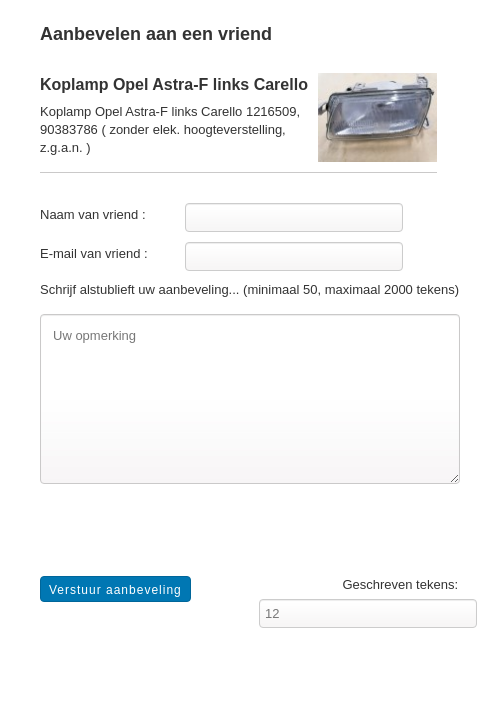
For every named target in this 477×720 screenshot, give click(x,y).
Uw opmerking (250, 399)
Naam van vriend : (93, 214)
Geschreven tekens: (400, 584)
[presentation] (192, 537)
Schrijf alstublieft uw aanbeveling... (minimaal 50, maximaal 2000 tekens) (249, 289)
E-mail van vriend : (94, 253)
